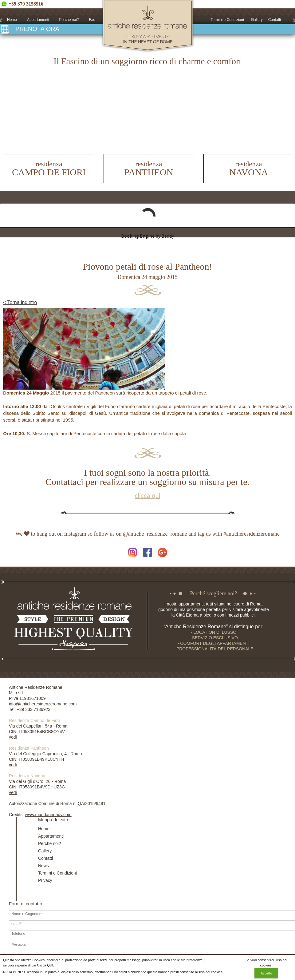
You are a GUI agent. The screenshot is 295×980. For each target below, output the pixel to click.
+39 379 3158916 (26, 4)
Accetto (266, 973)
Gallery (257, 20)
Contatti (275, 20)
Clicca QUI (45, 965)
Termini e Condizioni (227, 20)
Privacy (45, 880)
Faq (92, 20)
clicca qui (147, 496)
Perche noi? (69, 20)
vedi (13, 737)
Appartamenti (38, 20)
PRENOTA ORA (37, 29)
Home (12, 20)
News (43, 866)
